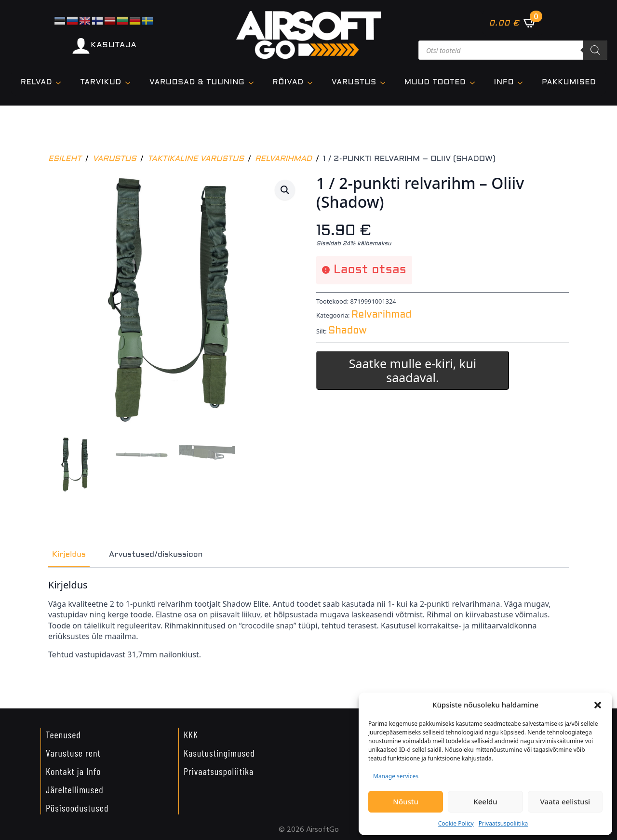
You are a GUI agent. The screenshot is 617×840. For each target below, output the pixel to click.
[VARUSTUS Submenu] (386, 83)
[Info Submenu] (523, 83)
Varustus (114, 159)
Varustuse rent (73, 753)
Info (504, 82)
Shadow (348, 331)
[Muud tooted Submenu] (475, 83)
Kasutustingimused (219, 753)
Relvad (36, 82)
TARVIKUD (101, 82)
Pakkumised (569, 82)
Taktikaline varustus (196, 159)
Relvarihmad (283, 159)
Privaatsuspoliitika (503, 823)
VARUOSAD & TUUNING (197, 82)
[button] (598, 705)
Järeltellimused (75, 789)
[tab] (69, 555)
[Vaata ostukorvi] (513, 23)
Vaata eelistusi (565, 801)
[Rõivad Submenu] (313, 83)
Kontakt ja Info (74, 771)
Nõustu (406, 801)
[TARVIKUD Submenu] (131, 83)
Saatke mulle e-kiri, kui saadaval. (413, 370)
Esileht (65, 159)
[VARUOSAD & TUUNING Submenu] (254, 83)
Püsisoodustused (77, 808)
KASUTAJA (114, 45)
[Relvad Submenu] (61, 83)
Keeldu (485, 801)
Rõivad (288, 82)
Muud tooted (435, 82)
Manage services (396, 776)
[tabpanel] (308, 620)
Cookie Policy (456, 823)
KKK (191, 734)
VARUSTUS (354, 82)
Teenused (63, 734)
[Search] (595, 50)
